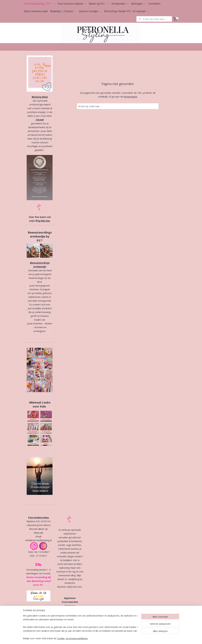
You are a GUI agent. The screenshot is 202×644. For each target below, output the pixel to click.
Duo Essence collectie (72, 4)
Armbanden (120, 4)
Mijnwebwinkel (137, 638)
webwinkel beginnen (109, 638)
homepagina (130, 97)
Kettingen (139, 4)
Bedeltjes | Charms (63, 11)
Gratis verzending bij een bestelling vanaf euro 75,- (39, 581)
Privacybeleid (70, 613)
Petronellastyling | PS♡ (40, 4)
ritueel (40, 120)
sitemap (90, 638)
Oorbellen (154, 4)
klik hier (46, 221)
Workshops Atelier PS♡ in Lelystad (126, 11)
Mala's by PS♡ (99, 4)
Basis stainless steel (36, 11)
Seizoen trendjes (90, 11)
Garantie (62, 617)
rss (97, 638)
